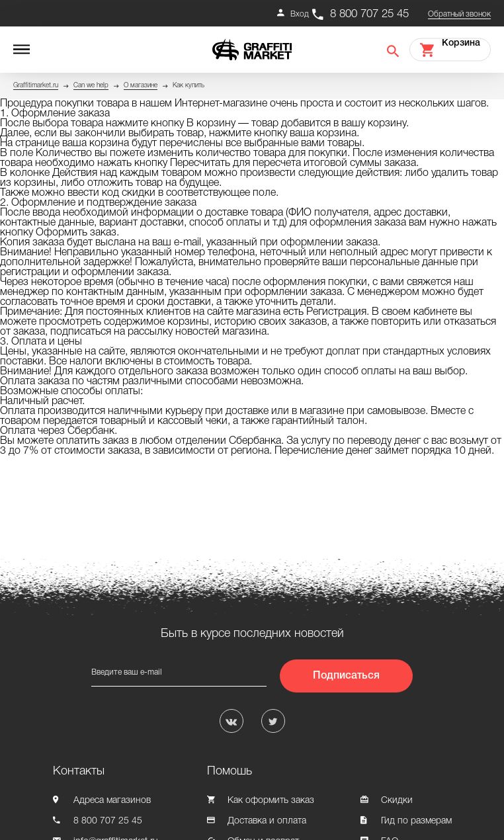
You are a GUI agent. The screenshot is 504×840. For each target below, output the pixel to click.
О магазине (141, 86)
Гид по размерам (416, 821)
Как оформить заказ (271, 801)
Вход (300, 14)
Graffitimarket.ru (36, 86)
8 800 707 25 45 (369, 14)
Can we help (91, 86)
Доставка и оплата (267, 821)
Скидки (397, 801)
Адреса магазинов (112, 801)
